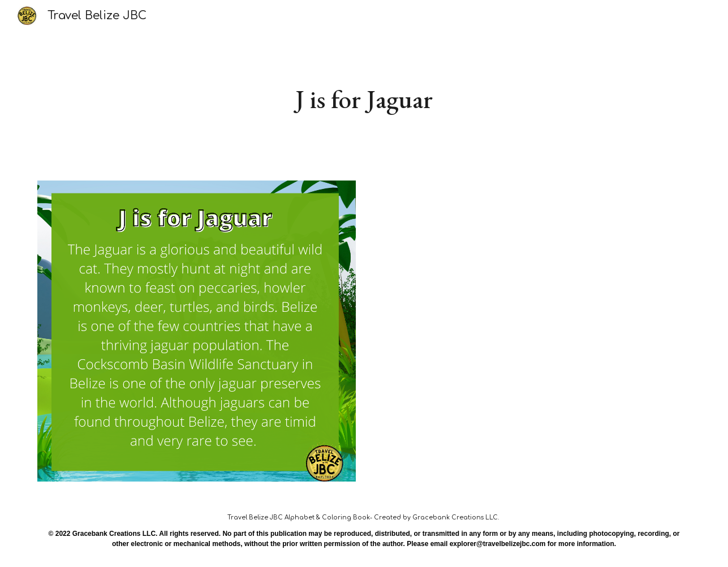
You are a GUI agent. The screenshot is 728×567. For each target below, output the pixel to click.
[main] (364, 99)
